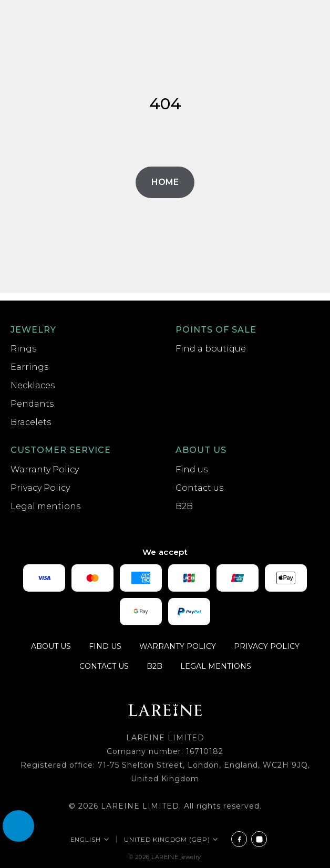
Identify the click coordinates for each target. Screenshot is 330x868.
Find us (192, 469)
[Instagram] (259, 839)
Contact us (199, 488)
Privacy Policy (40, 488)
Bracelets (31, 422)
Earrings (29, 367)
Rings (23, 349)
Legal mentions (45, 506)
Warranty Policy (45, 469)
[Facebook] (239, 839)
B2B (184, 506)
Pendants (32, 404)
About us (201, 450)
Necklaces (33, 385)
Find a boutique (211, 349)
